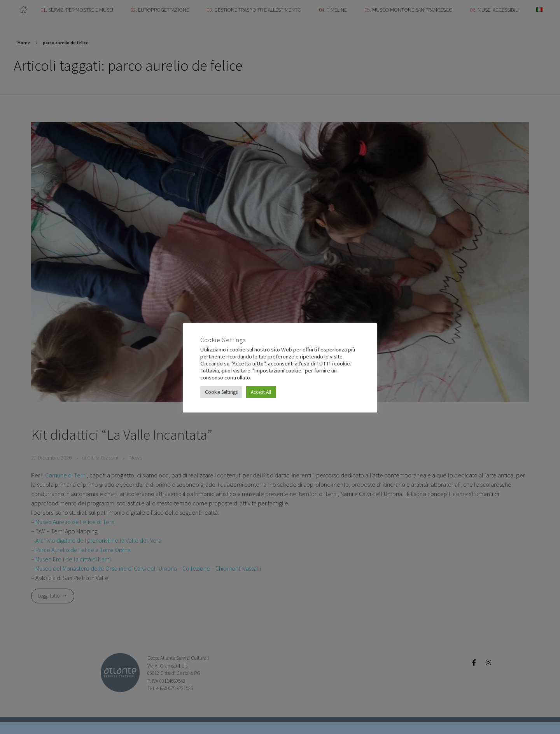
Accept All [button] (261, 392)
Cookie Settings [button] (221, 392)
